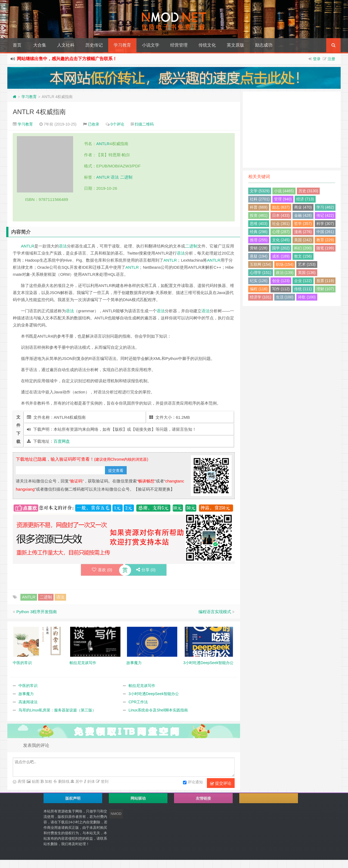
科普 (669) (259, 207)
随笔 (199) (325, 248)
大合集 (40, 45)
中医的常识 (28, 686)
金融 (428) (303, 215)
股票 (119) (325, 281)
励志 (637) (281, 207)
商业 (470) (303, 207)
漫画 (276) (303, 232)
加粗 (48, 781)
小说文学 (151, 45)
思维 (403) (259, 224)
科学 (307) (325, 224)
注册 (331, 59)
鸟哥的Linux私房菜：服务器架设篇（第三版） (57, 710)
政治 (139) (285, 273)
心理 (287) (281, 232)
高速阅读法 (28, 702)
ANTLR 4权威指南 (39, 112)
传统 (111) (303, 289)
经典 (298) (259, 232)
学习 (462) (325, 207)
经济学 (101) (261, 297)
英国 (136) (307, 273)
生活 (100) (285, 297)
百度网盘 (62, 441)
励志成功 (264, 45)
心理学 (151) (261, 273)
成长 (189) (281, 256)
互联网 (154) (261, 264)
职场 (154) (285, 264)
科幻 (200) (303, 248)
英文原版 (235, 45)
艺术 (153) (307, 264)
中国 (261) (325, 232)
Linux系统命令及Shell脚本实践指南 (158, 710)
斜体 (91, 781)
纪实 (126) (259, 281)
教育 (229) (325, 240)
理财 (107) (325, 289)
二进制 (126, 177)
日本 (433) (281, 215)
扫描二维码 (144, 124)
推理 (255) (259, 240)
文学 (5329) (260, 191)
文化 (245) (281, 240)
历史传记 (94, 45)
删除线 (63, 781)
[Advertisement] (292, 130)
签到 (104, 781)
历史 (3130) (308, 191)
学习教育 (122, 45)
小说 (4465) (284, 191)
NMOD (116, 814)
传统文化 (207, 45)
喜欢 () (102, 570)
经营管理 (179, 45)
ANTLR (103, 144)
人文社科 (66, 45)
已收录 (94, 124)
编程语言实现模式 (215, 612)
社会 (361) (281, 224)
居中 (79, 781)
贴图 (35, 781)
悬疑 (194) (259, 256)
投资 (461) (259, 215)
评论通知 (193, 783)
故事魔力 (26, 694)
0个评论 (117, 124)
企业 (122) (303, 281)
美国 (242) (303, 240)
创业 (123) (281, 281)
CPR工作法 (138, 702)
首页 (17, 45)
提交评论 (221, 783)
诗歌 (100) (307, 297)
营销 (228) (259, 248)
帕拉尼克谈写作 (142, 686)
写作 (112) (281, 289)
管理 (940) (283, 199)
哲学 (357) (303, 224)
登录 (317, 59)
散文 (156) (303, 256)
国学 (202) (281, 248)
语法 (115, 177)
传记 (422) (325, 215)
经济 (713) (305, 199)
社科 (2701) (260, 199)
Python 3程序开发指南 (37, 612)
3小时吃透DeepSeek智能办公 (154, 694)
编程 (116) (259, 289)
